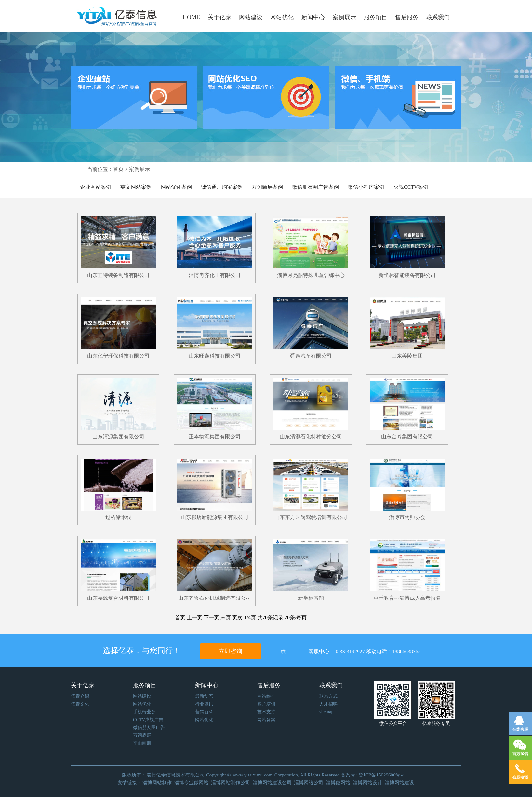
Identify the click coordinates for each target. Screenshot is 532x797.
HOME (191, 17)
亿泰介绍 (80, 696)
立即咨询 (231, 651)
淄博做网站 (338, 783)
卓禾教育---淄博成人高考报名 (407, 598)
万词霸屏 (142, 735)
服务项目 (376, 17)
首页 (118, 169)
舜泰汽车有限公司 (311, 356)
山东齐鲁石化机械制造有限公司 (215, 598)
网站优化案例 (176, 187)
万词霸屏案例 (267, 187)
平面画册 (142, 743)
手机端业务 (144, 712)
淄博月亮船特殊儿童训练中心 (311, 275)
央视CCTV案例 (411, 187)
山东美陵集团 (407, 356)
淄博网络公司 (309, 783)
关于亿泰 (219, 17)
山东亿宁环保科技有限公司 (118, 356)
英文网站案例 (136, 187)
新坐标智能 (311, 598)
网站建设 (251, 17)
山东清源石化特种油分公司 (311, 437)
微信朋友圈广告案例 (315, 187)
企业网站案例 (96, 187)
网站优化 (282, 17)
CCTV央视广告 (148, 720)
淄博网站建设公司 (272, 783)
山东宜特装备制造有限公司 (118, 275)
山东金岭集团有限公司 (407, 437)
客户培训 (266, 704)
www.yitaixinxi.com (253, 775)
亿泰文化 (80, 704)
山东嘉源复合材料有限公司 (118, 598)
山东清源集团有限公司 (118, 437)
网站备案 (266, 720)
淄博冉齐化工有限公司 (215, 275)
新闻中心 (313, 17)
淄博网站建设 (399, 783)
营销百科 (204, 712)
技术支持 (266, 712)
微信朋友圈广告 (149, 728)
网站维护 (266, 696)
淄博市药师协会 (407, 517)
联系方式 (328, 696)
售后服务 (407, 17)
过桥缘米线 (118, 517)
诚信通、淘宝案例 (222, 187)
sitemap (326, 712)
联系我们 (438, 17)
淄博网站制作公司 (231, 783)
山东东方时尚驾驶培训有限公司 (311, 517)
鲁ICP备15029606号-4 (382, 775)
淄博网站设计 (367, 783)
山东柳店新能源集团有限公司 (215, 517)
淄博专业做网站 (191, 783)
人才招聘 (328, 704)
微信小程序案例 (366, 187)
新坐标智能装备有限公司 (407, 275)
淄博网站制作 (157, 783)
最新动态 (204, 696)
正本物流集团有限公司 (215, 437)
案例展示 (344, 17)
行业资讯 (204, 704)
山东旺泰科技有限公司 (215, 356)
